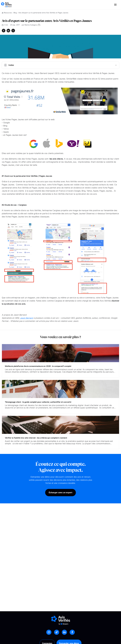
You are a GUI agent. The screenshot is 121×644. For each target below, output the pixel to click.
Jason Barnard (26, 318)
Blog (15, 13)
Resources (8, 13)
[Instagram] (49, 632)
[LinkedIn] (64, 632)
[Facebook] (72, 632)
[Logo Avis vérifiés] (6, 5)
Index (60, 65)
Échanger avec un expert (60, 492)
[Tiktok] (57, 632)
